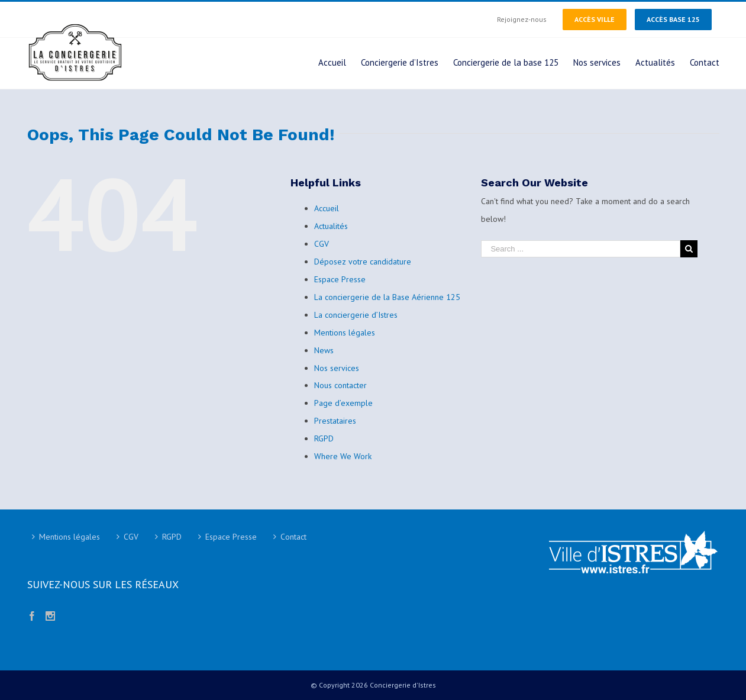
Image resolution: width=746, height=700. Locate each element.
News (324, 350)
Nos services (337, 368)
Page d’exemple (343, 403)
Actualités (331, 226)
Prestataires (335, 421)
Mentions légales (345, 333)
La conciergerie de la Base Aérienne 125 (387, 297)
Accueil (327, 208)
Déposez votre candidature (363, 262)
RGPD (324, 438)
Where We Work (343, 456)
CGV (322, 244)
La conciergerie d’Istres (356, 315)
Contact (293, 537)
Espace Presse (340, 279)
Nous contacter (340, 385)
